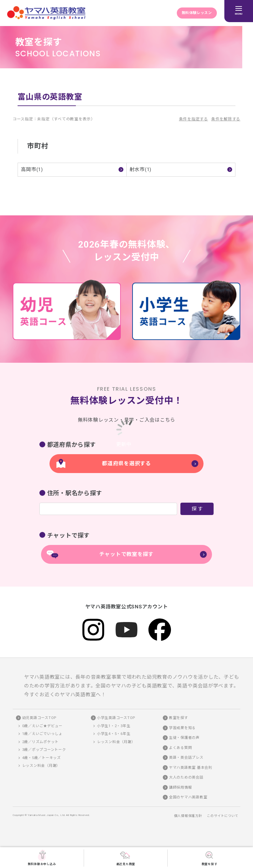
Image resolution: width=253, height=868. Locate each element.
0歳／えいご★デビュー (42, 726)
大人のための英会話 (186, 778)
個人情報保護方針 (188, 816)
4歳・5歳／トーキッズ (42, 758)
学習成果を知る (182, 728)
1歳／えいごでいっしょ (42, 734)
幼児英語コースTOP (40, 718)
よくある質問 (181, 748)
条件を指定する (194, 119)
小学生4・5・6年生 (114, 734)
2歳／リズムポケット (41, 742)
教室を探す (210, 858)
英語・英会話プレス (186, 758)
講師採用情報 (181, 787)
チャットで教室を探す (127, 554)
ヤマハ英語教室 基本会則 (191, 768)
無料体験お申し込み (42, 858)
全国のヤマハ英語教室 (188, 798)
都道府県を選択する (126, 463)
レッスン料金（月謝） (41, 766)
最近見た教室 (126, 858)
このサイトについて (223, 816)
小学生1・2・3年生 (114, 726)
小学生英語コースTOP (116, 718)
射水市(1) (141, 170)
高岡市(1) (32, 170)
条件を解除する (226, 119)
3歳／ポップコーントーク (44, 750)
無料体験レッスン (197, 13)
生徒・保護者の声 (184, 738)
